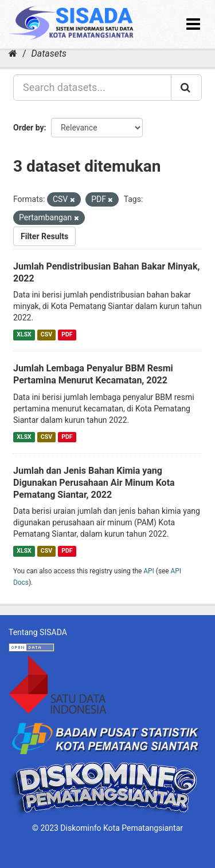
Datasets (49, 53)
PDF (67, 334)
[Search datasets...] (92, 88)
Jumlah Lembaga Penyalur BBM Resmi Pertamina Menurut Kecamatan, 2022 (93, 374)
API (149, 571)
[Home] (13, 53)
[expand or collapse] (193, 24)
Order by (29, 128)
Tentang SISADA (38, 632)
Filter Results (44, 236)
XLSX (24, 334)
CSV (46, 334)
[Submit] (186, 88)
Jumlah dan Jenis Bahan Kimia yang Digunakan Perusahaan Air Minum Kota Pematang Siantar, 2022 (94, 483)
